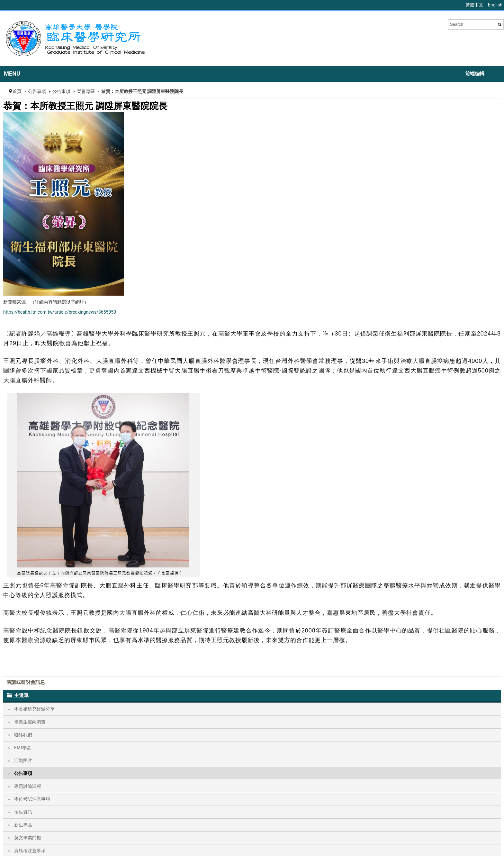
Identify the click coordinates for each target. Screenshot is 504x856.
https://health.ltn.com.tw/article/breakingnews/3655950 (60, 312)
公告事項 (37, 91)
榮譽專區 (86, 91)
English (495, 5)
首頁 (17, 91)
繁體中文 (475, 5)
